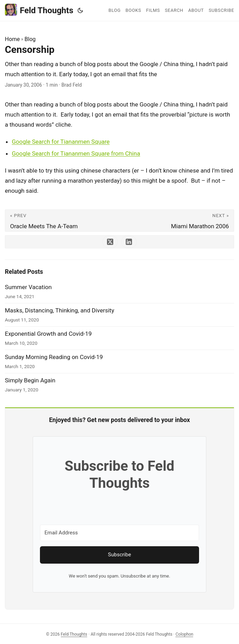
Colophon (184, 634)
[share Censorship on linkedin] (129, 242)
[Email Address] (119, 533)
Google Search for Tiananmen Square (61, 142)
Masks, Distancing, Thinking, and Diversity (60, 310)
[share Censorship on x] (110, 242)
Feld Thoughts (39, 10)
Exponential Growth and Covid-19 (48, 334)
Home (12, 39)
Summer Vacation (28, 287)
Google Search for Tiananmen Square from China (76, 153)
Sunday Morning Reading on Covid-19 (54, 357)
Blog (30, 39)
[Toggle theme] (80, 10)
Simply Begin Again (30, 380)
